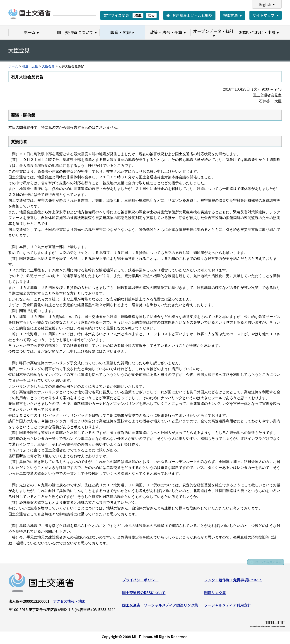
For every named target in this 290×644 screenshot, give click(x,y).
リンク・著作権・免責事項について (233, 581)
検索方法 (230, 15)
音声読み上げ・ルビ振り (192, 15)
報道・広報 (30, 66)
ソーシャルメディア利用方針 (228, 606)
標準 (138, 15)
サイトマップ (263, 15)
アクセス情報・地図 (69, 602)
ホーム (13, 66)
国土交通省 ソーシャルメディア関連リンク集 (160, 606)
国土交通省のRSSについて (144, 594)
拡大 (151, 15)
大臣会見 (48, 66)
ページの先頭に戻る (266, 564)
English (265, 4)
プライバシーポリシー (140, 581)
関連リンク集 (215, 594)
